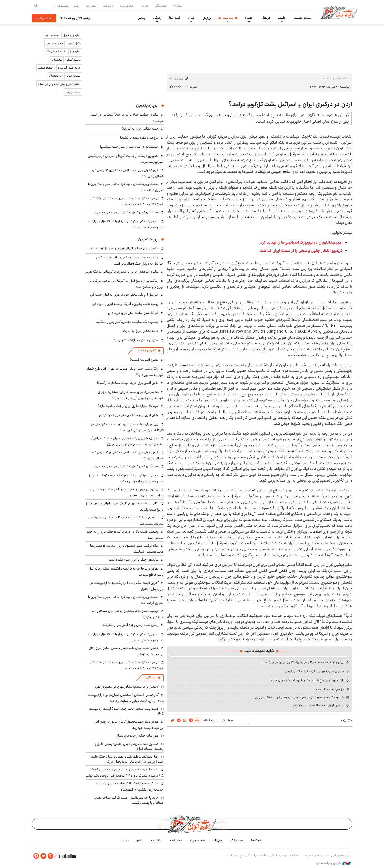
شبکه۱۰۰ (177, 6)
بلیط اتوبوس (73, 92)
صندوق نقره (51, 35)
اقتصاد (249, 18)
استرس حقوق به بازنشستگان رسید (136, 340)
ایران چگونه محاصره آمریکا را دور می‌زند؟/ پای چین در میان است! (302, 662)
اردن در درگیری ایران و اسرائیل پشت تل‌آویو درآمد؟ (290, 104)
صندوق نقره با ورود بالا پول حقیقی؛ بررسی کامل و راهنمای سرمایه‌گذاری (129, 746)
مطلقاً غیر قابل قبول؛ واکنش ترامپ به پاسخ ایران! (126, 212)
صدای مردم (126, 6)
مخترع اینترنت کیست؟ (144, 360)
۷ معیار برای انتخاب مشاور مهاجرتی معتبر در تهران (126, 687)
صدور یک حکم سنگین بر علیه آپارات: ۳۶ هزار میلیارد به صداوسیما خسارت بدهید (126, 224)
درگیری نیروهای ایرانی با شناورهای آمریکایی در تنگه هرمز (122, 272)
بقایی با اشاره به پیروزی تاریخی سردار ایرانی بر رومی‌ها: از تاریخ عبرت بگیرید (125, 507)
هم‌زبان (144, 6)
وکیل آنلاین (74, 43)
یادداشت (108, 6)
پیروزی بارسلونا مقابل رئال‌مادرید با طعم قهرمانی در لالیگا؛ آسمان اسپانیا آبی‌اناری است (127, 427)
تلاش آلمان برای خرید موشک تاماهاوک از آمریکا (128, 383)
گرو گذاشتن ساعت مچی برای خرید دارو (133, 313)
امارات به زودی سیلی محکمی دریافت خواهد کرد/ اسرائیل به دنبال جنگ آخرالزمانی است (130, 261)
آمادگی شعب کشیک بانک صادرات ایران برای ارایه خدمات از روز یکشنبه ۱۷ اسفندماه (130, 787)
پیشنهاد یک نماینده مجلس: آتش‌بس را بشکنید (127, 322)
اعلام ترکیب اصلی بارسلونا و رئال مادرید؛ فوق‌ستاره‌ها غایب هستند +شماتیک (127, 549)
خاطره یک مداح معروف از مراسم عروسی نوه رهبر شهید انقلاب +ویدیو (299, 697)
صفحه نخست (303, 18)
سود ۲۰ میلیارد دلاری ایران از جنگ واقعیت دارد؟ (128, 406)
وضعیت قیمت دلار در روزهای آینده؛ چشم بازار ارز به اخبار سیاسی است (125, 535)
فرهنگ (266, 18)
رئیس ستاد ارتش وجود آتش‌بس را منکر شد (131, 625)
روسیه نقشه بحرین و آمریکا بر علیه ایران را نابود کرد (125, 304)
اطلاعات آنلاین (340, 12)
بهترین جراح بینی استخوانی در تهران (59, 84)
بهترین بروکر (73, 76)
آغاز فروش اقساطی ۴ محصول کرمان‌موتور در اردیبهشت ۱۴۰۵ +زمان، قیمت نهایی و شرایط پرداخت (126, 698)
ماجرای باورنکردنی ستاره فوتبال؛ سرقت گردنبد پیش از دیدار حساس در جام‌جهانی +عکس (126, 478)
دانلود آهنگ (74, 60)
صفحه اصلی (342, 79)
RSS (126, 840)
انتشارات (91, 6)
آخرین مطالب (147, 350)
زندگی (157, 18)
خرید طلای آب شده (69, 68)
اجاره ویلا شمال (72, 35)
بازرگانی (151, 678)
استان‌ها (175, 18)
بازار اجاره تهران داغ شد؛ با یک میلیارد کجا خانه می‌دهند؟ (307, 680)
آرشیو (77, 6)
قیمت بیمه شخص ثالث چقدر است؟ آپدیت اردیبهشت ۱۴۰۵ (126, 711)
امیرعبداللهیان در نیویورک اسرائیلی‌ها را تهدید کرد (301, 242)
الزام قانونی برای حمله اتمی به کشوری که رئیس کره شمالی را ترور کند (128, 173)
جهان (191, 18)
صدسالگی (160, 6)
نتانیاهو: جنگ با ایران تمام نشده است (134, 560)
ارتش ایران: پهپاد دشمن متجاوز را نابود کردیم (129, 415)
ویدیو (142, 18)
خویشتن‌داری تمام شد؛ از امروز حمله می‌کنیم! (129, 147)
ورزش (207, 18)
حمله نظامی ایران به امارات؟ (140, 129)
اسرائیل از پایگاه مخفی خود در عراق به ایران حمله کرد (124, 295)
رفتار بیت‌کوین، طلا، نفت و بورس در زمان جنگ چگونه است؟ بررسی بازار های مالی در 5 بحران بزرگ (127, 759)
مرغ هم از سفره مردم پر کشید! (139, 138)
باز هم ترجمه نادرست (330, 689)
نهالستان (57, 60)
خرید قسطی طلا (56, 52)
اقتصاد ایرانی (46, 68)
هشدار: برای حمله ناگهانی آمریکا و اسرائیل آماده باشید (123, 248)
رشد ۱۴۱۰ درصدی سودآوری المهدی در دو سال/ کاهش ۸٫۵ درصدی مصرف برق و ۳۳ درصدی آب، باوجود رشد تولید (125, 773)
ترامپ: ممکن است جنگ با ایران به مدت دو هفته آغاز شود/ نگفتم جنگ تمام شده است (127, 201)
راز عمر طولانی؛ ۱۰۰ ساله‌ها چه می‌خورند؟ (318, 705)
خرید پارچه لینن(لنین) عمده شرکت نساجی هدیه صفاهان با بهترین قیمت (129, 800)
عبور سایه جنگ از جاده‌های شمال (137, 736)
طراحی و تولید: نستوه (333, 863)
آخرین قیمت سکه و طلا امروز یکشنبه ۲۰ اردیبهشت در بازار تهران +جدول (127, 586)
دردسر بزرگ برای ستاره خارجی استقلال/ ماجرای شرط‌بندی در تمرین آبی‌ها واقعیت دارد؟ (131, 395)
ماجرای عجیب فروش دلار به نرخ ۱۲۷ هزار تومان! (314, 671)
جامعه (282, 18)
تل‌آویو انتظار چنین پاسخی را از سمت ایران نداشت (301, 251)
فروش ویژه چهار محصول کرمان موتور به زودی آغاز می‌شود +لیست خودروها (129, 725)
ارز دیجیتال (55, 76)
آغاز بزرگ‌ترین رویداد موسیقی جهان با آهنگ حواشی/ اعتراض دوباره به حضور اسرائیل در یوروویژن (127, 441)
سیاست (228, 18)
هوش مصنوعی (54, 43)
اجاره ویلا (75, 52)
